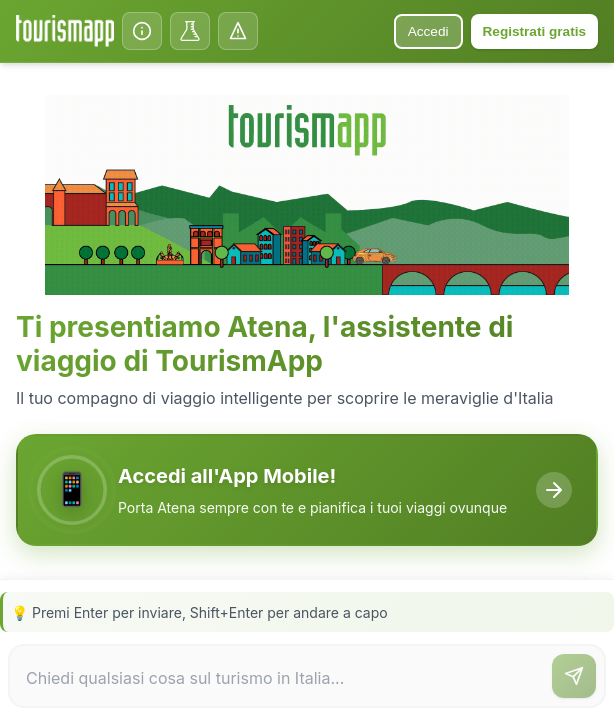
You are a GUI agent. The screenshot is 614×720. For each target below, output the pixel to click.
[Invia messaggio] (574, 676)
